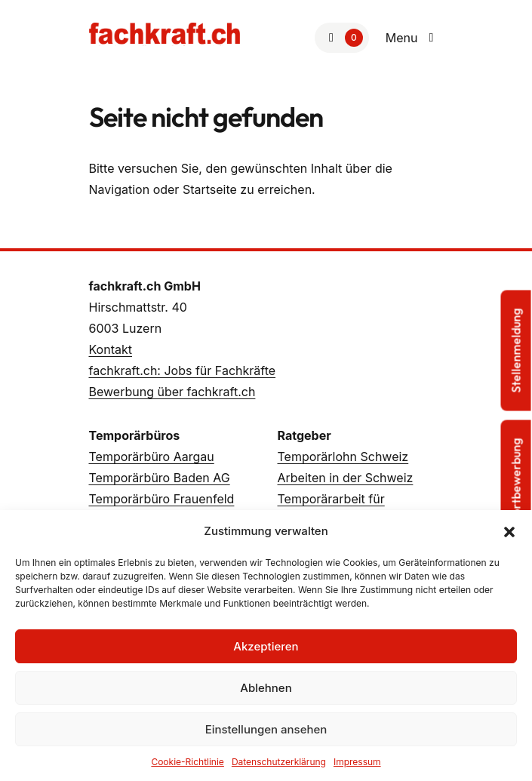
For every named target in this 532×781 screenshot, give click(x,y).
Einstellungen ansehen (266, 729)
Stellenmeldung (516, 350)
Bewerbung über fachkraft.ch (172, 392)
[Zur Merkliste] (342, 38)
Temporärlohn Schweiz (343, 457)
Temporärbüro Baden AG (160, 478)
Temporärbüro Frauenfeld (162, 499)
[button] (509, 531)
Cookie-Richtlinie (187, 762)
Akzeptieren (266, 646)
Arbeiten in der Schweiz (346, 478)
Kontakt (111, 349)
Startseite (210, 189)
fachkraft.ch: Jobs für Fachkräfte (183, 371)
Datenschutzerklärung (279, 762)
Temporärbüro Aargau (152, 457)
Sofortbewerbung (516, 486)
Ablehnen (266, 688)
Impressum (357, 762)
